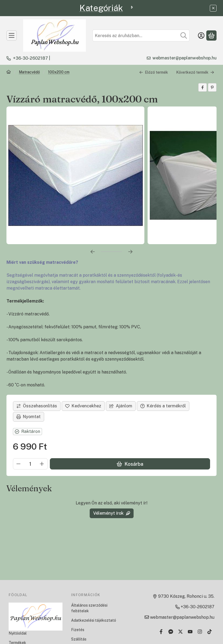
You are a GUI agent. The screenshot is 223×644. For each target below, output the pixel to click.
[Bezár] (213, 8)
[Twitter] (180, 632)
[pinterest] (212, 87)
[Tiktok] (210, 632)
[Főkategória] (9, 72)
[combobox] (141, 35)
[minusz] (19, 464)
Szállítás (79, 639)
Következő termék (195, 72)
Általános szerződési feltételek (89, 608)
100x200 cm (59, 72)
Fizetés (78, 630)
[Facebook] (161, 632)
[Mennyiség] (30, 464)
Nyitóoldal (18, 633)
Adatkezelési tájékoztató (94, 620)
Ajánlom (121, 406)
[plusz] (42, 464)
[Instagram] (200, 632)
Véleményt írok (112, 513)
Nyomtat (29, 417)
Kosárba (130, 464)
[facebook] (203, 87)
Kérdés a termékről (163, 406)
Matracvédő (29, 72)
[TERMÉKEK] (12, 35)
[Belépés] (201, 35)
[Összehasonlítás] (37, 406)
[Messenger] (171, 632)
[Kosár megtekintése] (211, 35)
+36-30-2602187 (30, 58)
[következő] (130, 252)
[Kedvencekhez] (83, 406)
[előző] (93, 252)
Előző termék (154, 72)
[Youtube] (190, 632)
